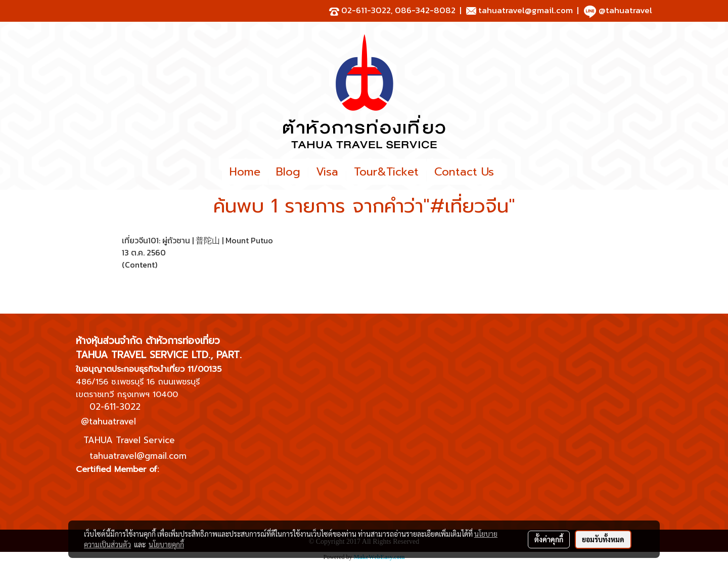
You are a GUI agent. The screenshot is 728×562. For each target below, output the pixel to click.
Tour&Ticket (386, 172)
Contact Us (464, 172)
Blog (288, 172)
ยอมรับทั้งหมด (603, 539)
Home (245, 172)
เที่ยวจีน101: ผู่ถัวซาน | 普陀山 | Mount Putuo (197, 240)
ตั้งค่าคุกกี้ (549, 539)
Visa (327, 172)
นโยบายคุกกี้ (166, 544)
